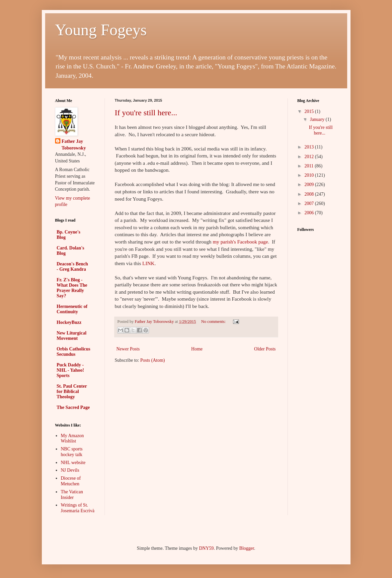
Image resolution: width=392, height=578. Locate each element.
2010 (310, 175)
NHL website (73, 463)
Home (197, 349)
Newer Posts (128, 349)
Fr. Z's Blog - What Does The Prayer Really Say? (72, 288)
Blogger (247, 548)
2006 (310, 213)
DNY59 (206, 548)
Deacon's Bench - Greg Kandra (73, 267)
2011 (310, 166)
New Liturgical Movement (72, 336)
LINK (149, 263)
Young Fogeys (101, 30)
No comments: (214, 322)
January (318, 119)
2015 (310, 111)
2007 (310, 203)
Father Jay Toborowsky (74, 145)
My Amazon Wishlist (72, 438)
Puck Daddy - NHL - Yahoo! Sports (71, 370)
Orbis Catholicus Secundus (74, 352)
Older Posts (265, 349)
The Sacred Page (73, 407)
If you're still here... (146, 113)
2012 (310, 157)
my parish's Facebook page (240, 242)
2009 (310, 185)
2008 (310, 194)
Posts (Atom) (153, 360)
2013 (310, 147)
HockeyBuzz (69, 322)
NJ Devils (70, 470)
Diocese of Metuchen (71, 481)
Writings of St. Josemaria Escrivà (78, 508)
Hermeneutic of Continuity (72, 309)
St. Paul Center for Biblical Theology (72, 391)
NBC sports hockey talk (72, 452)
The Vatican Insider (72, 495)
